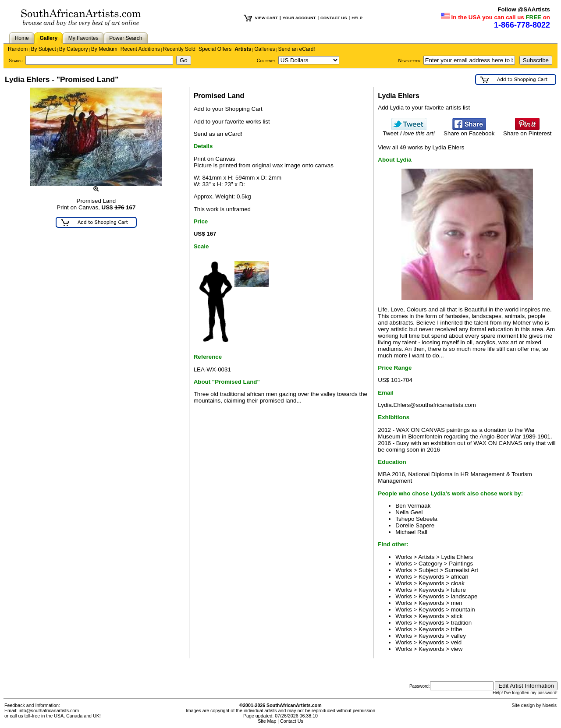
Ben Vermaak (413, 506)
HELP (357, 18)
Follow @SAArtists (524, 9)
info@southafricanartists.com (49, 710)
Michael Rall (411, 532)
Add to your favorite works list (232, 122)
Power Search (126, 38)
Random (18, 49)
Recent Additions (140, 49)
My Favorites (83, 38)
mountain (463, 610)
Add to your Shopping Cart (228, 109)
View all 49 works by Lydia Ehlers (421, 147)
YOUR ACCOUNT (299, 18)
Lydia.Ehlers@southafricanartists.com (427, 405)
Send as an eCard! (218, 134)
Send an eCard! (297, 49)
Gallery (48, 38)
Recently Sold (179, 49)
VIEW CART (266, 18)
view (457, 649)
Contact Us (292, 721)
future (458, 590)
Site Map (267, 721)
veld (456, 642)
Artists (243, 49)
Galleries (265, 49)
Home (22, 38)
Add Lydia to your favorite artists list (424, 108)
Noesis (549, 705)
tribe (457, 629)
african (460, 577)
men (457, 603)
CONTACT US (334, 18)
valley (458, 636)
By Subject (43, 49)
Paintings (461, 564)
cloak (458, 583)
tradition (461, 623)
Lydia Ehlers (457, 557)
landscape (464, 596)
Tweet (409, 131)
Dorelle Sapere (415, 525)
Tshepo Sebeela (416, 519)
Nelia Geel (409, 512)
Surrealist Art (462, 570)
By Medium (104, 49)
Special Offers (215, 49)
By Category (74, 49)
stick (457, 616)
